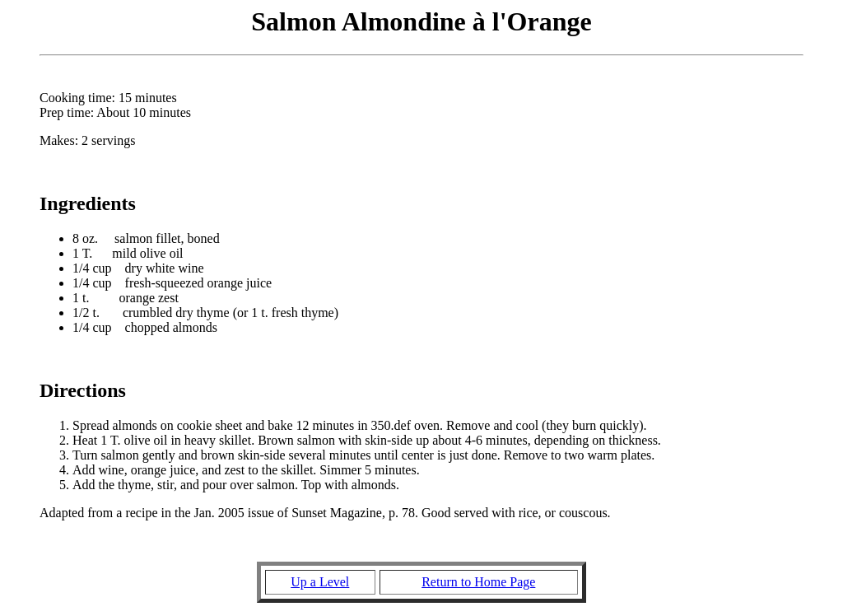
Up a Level (320, 582)
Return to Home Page (478, 582)
